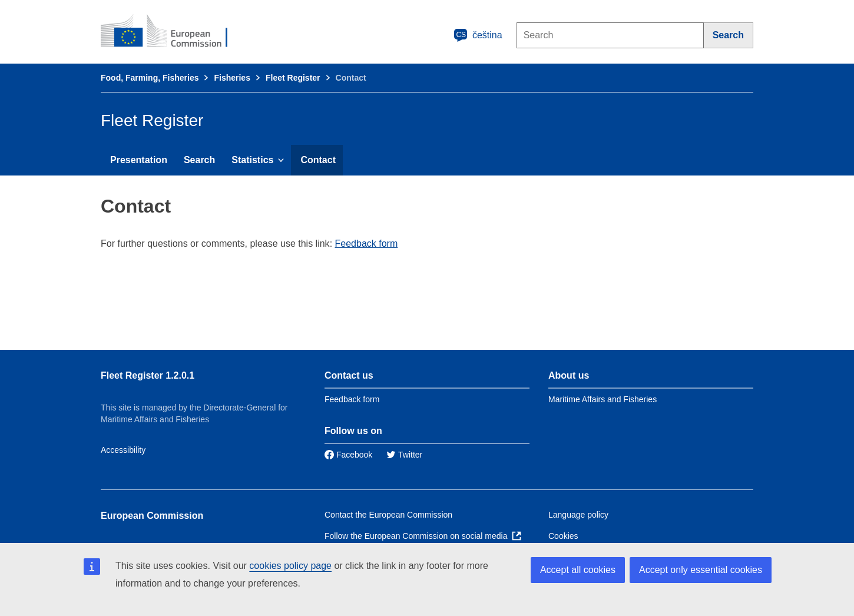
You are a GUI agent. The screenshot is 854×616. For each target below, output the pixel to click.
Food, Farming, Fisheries (150, 78)
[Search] (729, 35)
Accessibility (123, 450)
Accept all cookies (578, 570)
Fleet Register (293, 78)
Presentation (139, 160)
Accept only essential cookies (701, 570)
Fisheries (232, 78)
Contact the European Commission (388, 515)
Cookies (563, 536)
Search (199, 160)
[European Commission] (172, 32)
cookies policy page (290, 566)
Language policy (578, 515)
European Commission (152, 516)
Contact (318, 160)
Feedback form (367, 244)
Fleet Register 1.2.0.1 (148, 375)
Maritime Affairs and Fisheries (603, 399)
